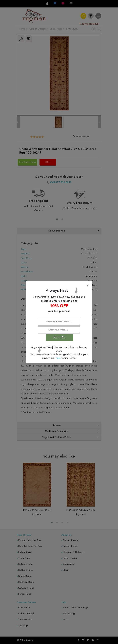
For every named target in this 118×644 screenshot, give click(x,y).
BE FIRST (60, 338)
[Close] (60, 286)
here (59, 358)
